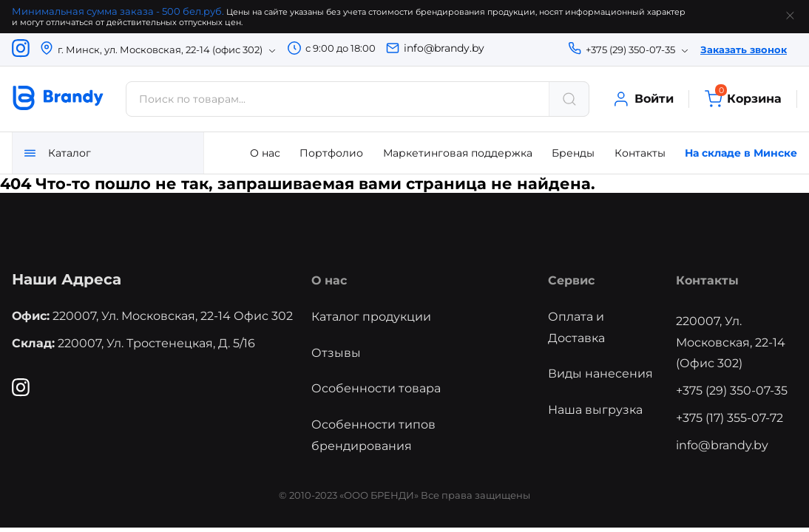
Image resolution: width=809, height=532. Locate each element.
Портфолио (331, 153)
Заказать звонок (744, 50)
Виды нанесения (600, 374)
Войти (643, 99)
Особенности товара (376, 388)
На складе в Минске (741, 153)
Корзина (743, 99)
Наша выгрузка (595, 410)
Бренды (573, 153)
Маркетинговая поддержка (458, 153)
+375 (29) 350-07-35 (732, 391)
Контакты (640, 153)
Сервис (571, 280)
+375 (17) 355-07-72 (730, 418)
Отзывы (336, 353)
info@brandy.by (444, 48)
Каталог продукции (371, 317)
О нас (265, 153)
